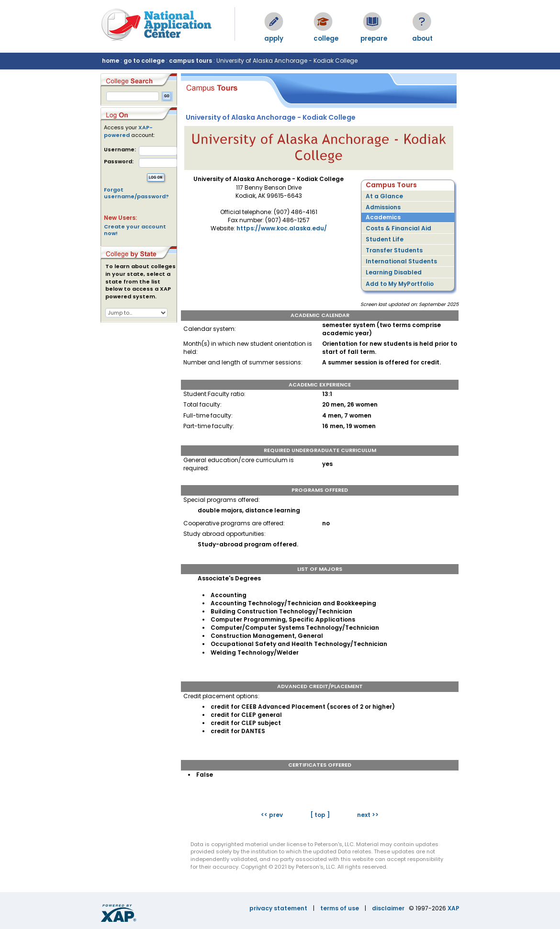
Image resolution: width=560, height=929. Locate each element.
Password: (119, 162)
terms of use (340, 908)
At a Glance (384, 196)
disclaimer (388, 908)
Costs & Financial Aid (398, 228)
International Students (401, 261)
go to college (144, 61)
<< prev (272, 815)
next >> (368, 815)
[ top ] (320, 815)
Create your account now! (135, 230)
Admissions (383, 207)
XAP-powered (128, 131)
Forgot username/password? (136, 193)
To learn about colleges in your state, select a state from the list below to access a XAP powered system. (140, 282)
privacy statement (278, 908)
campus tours (190, 61)
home (111, 61)
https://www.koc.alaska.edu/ (282, 228)
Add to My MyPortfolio (400, 284)
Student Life (385, 239)
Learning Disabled (394, 272)
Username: (120, 150)
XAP (454, 908)
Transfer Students (394, 250)
